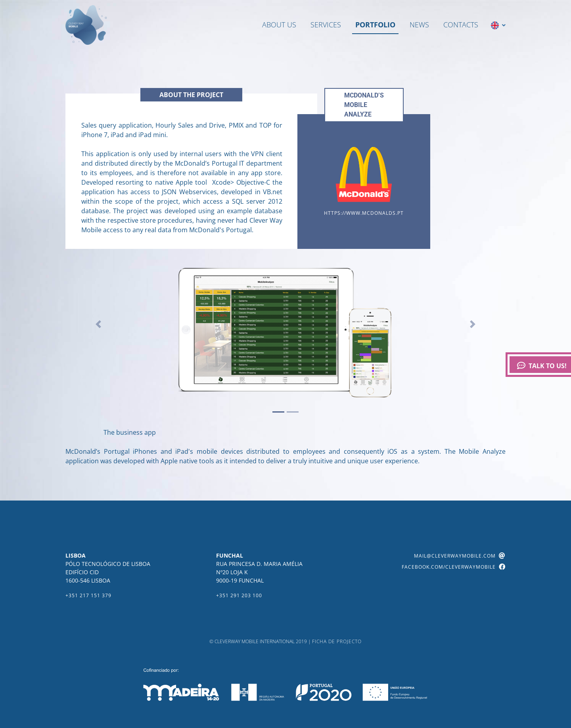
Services (326, 25)
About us (279, 25)
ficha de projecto (337, 641)
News (419, 25)
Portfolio (375, 25)
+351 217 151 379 (88, 595)
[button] (99, 324)
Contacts (461, 25)
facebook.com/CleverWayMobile (454, 567)
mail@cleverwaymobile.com (460, 556)
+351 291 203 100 (239, 595)
